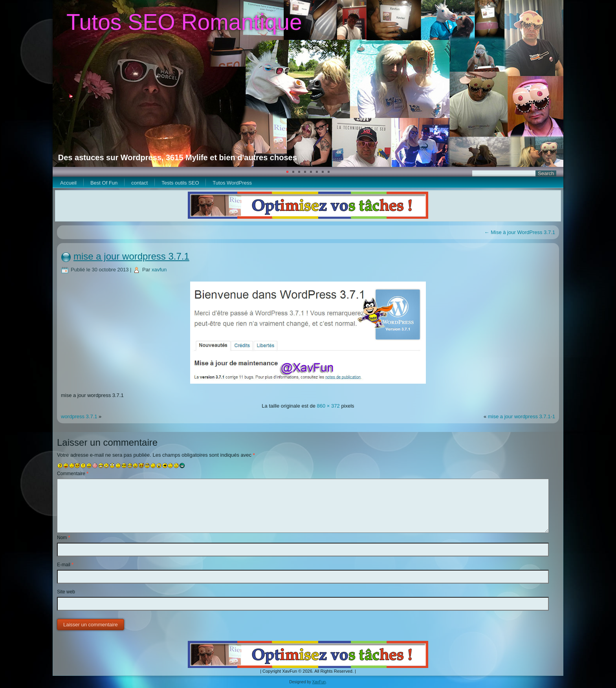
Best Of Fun (104, 183)
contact (139, 183)
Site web (66, 592)
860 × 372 (328, 406)
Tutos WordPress (232, 183)
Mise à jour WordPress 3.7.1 (520, 232)
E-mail (65, 565)
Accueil (68, 183)
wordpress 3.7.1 (79, 416)
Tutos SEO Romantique (184, 22)
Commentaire (73, 474)
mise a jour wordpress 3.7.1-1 (522, 416)
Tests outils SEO (180, 183)
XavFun (319, 682)
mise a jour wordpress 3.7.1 (131, 256)
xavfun (159, 270)
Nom (63, 538)
